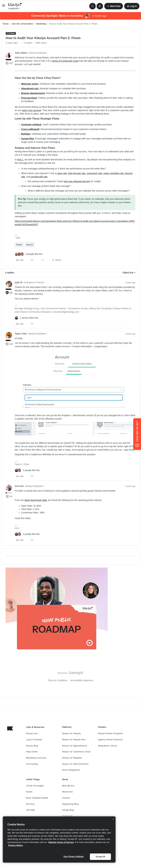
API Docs (30, 804)
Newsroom (67, 792)
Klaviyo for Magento (72, 758)
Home (6, 24)
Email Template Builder (37, 798)
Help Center (32, 752)
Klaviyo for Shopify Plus (74, 740)
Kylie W (19, 282)
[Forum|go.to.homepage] (15, 6)
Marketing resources (36, 758)
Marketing (41, 24)
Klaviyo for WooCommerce (75, 764)
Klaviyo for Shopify (71, 733)
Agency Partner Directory (110, 740)
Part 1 (20, 160)
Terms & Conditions (58, 680)
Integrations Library (107, 746)
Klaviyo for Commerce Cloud (76, 752)
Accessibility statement (82, 680)
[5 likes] (29, 254)
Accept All (100, 857)
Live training (32, 764)
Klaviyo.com (32, 733)
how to (30, 245)
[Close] (113, 819)
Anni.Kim (19, 486)
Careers (66, 798)
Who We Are (68, 786)
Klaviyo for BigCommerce (75, 746)
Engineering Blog (70, 804)
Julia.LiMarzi (21, 53)
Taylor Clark (21, 334)
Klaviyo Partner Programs (110, 733)
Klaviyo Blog (32, 746)
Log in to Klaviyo (34, 740)
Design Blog (68, 810)
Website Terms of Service (61, 842)
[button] (4, 7)
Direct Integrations (71, 770)
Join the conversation (22, 24)
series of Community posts (65, 61)
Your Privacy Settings (74, 857)
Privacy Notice (16, 845)
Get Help (30, 810)
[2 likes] (27, 470)
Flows (19, 245)
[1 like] (26, 318)
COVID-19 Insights (35, 786)
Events (29, 792)
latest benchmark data (36, 500)
